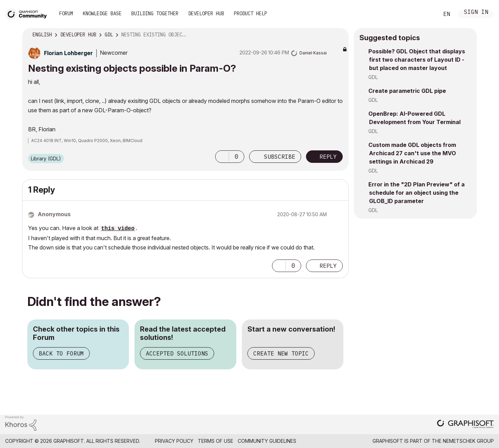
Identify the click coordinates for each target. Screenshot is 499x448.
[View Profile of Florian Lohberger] (68, 53)
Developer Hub (206, 14)
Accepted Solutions (177, 353)
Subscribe (280, 157)
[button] (222, 157)
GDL (373, 77)
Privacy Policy (174, 441)
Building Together (155, 14)
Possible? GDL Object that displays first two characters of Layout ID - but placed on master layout (417, 60)
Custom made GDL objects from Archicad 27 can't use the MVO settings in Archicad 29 (412, 153)
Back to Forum (61, 353)
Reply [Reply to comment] (328, 266)
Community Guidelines (267, 441)
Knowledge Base (102, 14)
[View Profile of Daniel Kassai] (313, 53)
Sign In (476, 13)
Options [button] (339, 35)
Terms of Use (216, 441)
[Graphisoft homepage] (465, 425)
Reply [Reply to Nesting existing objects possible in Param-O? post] (328, 157)
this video (118, 229)
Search (426, 14)
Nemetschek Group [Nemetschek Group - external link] (468, 441)
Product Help (251, 14)
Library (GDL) (46, 159)
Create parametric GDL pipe (407, 91)
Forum (66, 14)
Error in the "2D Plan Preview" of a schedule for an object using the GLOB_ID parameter (417, 193)
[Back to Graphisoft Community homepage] (28, 13)
